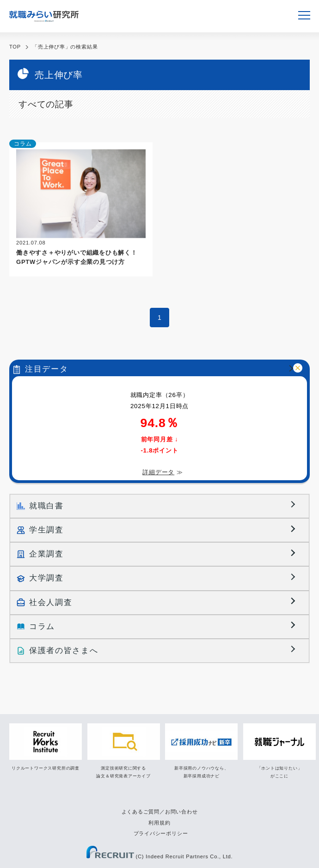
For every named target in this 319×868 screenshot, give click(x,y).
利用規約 (159, 823)
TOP (15, 47)
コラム (23, 144)
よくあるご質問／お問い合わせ (160, 812)
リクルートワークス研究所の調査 (46, 768)
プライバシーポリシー (161, 833)
